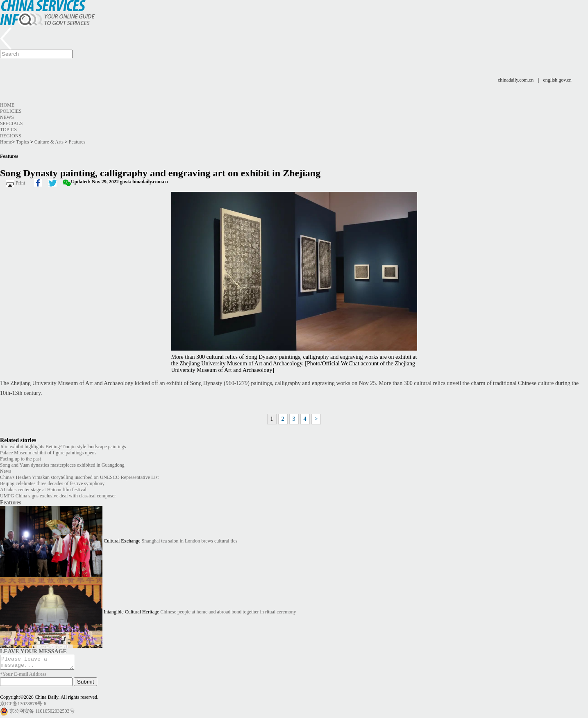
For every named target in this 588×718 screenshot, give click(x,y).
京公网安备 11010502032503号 (42, 713)
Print (20, 183)
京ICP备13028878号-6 (23, 706)
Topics (8, 130)
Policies (11, 111)
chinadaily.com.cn (516, 80)
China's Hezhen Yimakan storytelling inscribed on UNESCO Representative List (79, 477)
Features (77, 142)
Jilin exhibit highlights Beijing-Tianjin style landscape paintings (63, 447)
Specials (11, 123)
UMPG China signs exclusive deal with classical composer (58, 496)
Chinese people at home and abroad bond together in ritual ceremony (228, 612)
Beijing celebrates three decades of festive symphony (52, 483)
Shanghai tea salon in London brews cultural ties (190, 541)
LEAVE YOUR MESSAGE (33, 651)
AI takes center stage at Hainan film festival (43, 490)
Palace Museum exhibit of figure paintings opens (48, 453)
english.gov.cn (557, 80)
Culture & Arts (49, 142)
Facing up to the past (20, 459)
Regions (11, 136)
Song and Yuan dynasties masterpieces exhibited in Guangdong (62, 465)
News (7, 117)
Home (7, 105)
